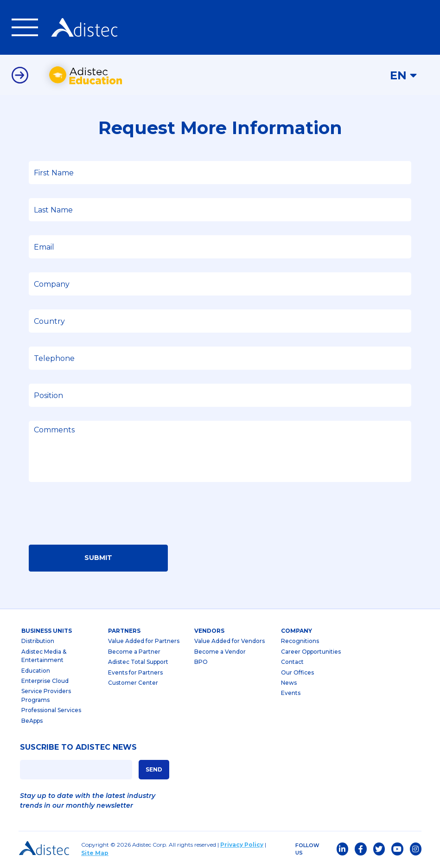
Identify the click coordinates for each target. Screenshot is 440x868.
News (289, 684)
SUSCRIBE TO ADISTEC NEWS (78, 749)
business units (47, 632)
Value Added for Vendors (230, 642)
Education (36, 672)
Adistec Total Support (138, 663)
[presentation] (99, 517)
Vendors (209, 632)
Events (291, 694)
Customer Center (133, 684)
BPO (201, 663)
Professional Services (51, 711)
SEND (154, 771)
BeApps (32, 722)
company (297, 632)
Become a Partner (134, 653)
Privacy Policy (242, 846)
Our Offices (297, 673)
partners (124, 632)
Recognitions (300, 642)
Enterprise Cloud (45, 682)
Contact (292, 663)
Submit (98, 559)
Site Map (95, 854)
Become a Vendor (220, 653)
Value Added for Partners (144, 642)
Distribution (38, 642)
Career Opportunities (311, 653)
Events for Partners (135, 673)
